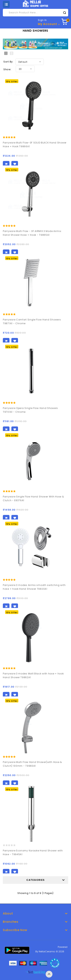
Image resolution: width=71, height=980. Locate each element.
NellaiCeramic (47, 951)
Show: (7, 69)
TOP (49, 974)
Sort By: (8, 62)
